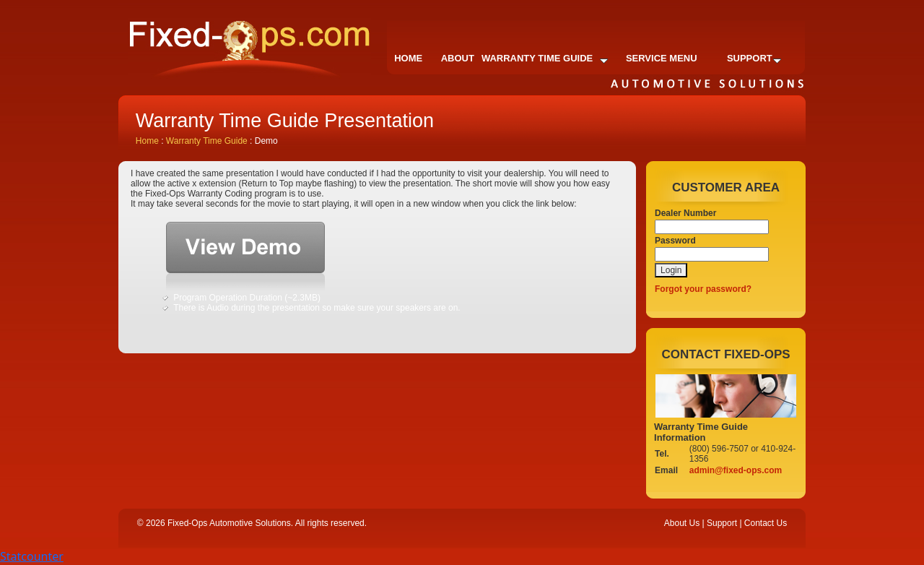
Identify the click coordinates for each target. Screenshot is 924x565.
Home (408, 58)
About (458, 58)
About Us (682, 523)
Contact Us (766, 523)
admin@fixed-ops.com (736, 470)
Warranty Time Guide (545, 58)
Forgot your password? (703, 289)
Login (671, 270)
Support (754, 58)
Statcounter (32, 556)
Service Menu (662, 58)
